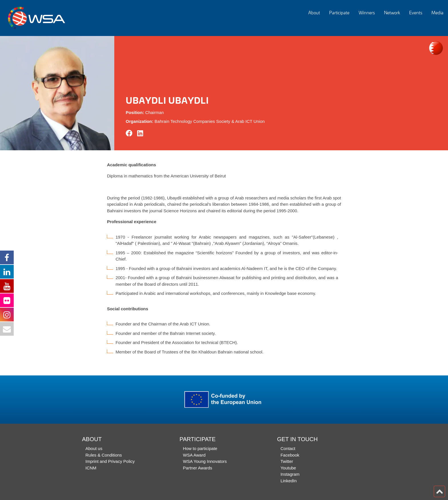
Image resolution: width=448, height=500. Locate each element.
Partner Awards (197, 468)
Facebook (290, 455)
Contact (288, 448)
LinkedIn (289, 481)
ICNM (91, 468)
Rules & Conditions (104, 455)
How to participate (200, 448)
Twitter (287, 461)
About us (94, 448)
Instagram (290, 474)
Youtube (288, 468)
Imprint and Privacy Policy (110, 461)
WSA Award (194, 455)
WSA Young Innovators (205, 461)
